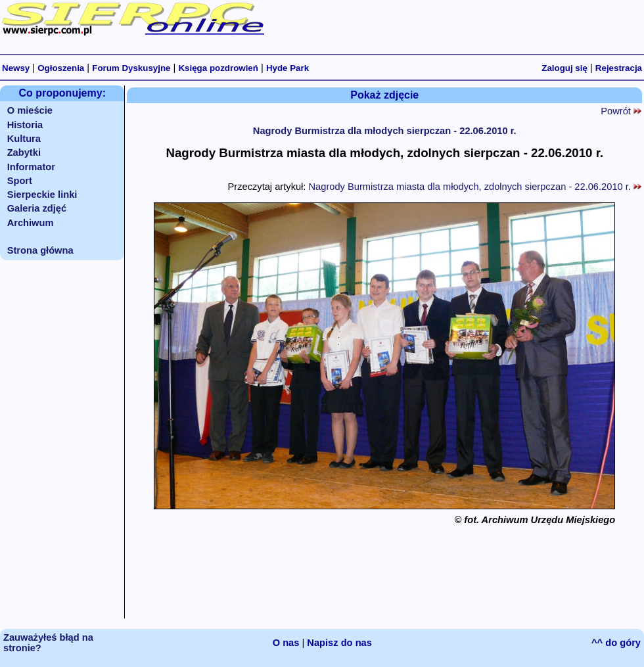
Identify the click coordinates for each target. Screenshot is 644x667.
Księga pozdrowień (218, 68)
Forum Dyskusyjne (131, 68)
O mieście (30, 110)
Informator (31, 167)
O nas (286, 643)
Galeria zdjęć (37, 208)
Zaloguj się (564, 68)
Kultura (24, 139)
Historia (25, 125)
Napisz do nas (339, 643)
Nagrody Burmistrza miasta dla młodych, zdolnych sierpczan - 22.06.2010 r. (475, 187)
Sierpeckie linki (42, 195)
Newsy (16, 68)
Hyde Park (287, 68)
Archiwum (31, 223)
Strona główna (40, 250)
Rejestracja (619, 68)
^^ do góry (616, 643)
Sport (20, 181)
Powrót (621, 111)
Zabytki (24, 152)
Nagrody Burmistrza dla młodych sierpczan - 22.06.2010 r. (385, 131)
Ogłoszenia (61, 68)
